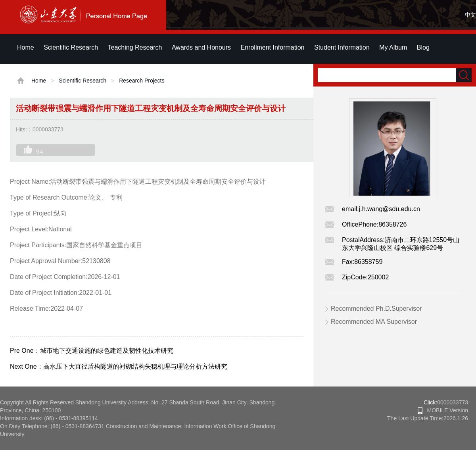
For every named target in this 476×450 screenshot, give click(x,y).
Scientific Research (71, 47)
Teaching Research (135, 47)
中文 (470, 15)
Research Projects (142, 81)
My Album (393, 47)
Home (26, 47)
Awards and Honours (201, 47)
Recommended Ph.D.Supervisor (376, 309)
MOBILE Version (443, 410)
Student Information (342, 47)
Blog (423, 47)
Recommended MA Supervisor (374, 322)
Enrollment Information (273, 47)
